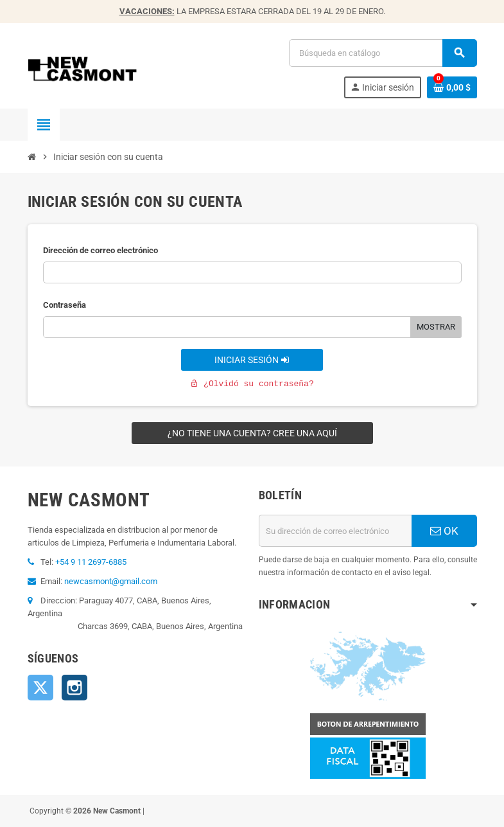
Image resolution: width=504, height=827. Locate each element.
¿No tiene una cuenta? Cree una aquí (252, 433)
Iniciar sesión (252, 360)
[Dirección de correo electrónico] (335, 531)
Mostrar (436, 327)
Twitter (40, 688)
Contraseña (65, 305)
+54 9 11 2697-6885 (91, 562)
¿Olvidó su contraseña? (252, 384)
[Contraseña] (227, 327)
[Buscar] (382, 53)
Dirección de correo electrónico (100, 250)
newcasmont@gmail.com (111, 581)
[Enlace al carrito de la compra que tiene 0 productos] (452, 87)
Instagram (74, 688)
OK (444, 531)
